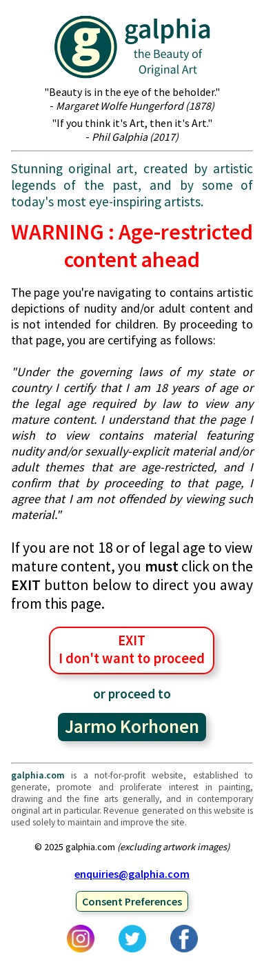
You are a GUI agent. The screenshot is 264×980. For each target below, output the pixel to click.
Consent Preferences (132, 901)
